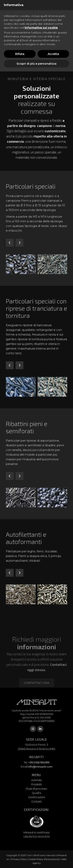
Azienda (36, 780)
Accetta (53, 54)
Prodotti (37, 784)
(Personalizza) (52, 859)
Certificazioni (37, 797)
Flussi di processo (36, 789)
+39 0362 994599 (39, 762)
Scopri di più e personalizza (36, 64)
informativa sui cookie (41, 28)
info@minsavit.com (40, 767)
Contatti (36, 801)
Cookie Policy (36, 859)
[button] (10, 243)
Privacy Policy (19, 859)
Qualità (36, 793)
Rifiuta (20, 54)
